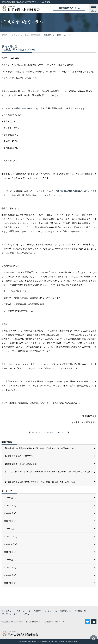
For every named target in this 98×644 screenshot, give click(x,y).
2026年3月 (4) (10, 505)
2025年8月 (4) (10, 560)
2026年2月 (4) (10, 513)
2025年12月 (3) (11, 529)
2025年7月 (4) (10, 567)
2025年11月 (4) (11, 536)
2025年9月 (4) (10, 552)
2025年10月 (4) (11, 544)
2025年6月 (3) (10, 575)
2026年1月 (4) (10, 521)
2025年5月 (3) (10, 583)
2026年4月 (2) (10, 498)
